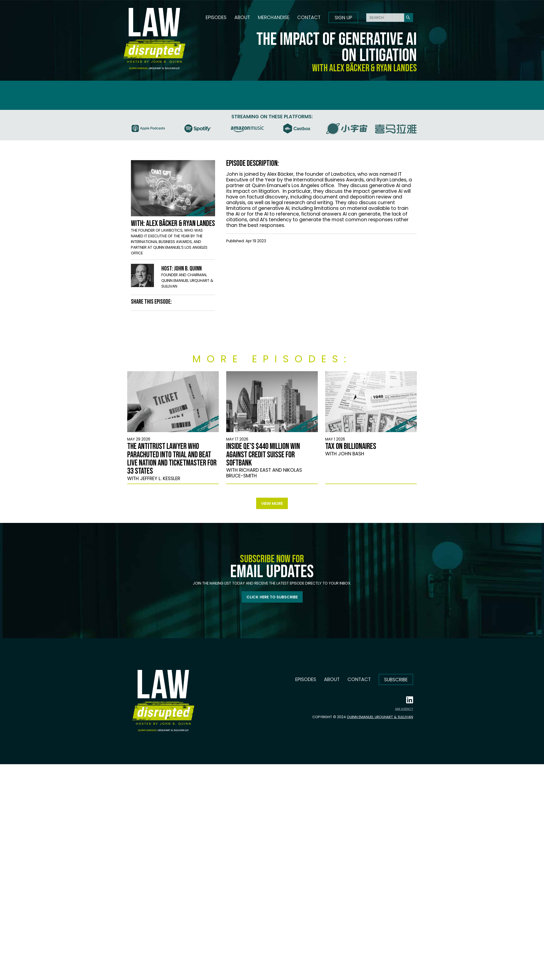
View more (272, 503)
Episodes (216, 17)
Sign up (343, 18)
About (242, 17)
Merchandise (274, 17)
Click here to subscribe (272, 597)
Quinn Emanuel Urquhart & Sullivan (380, 717)
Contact (309, 17)
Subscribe (396, 680)
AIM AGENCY (404, 709)
